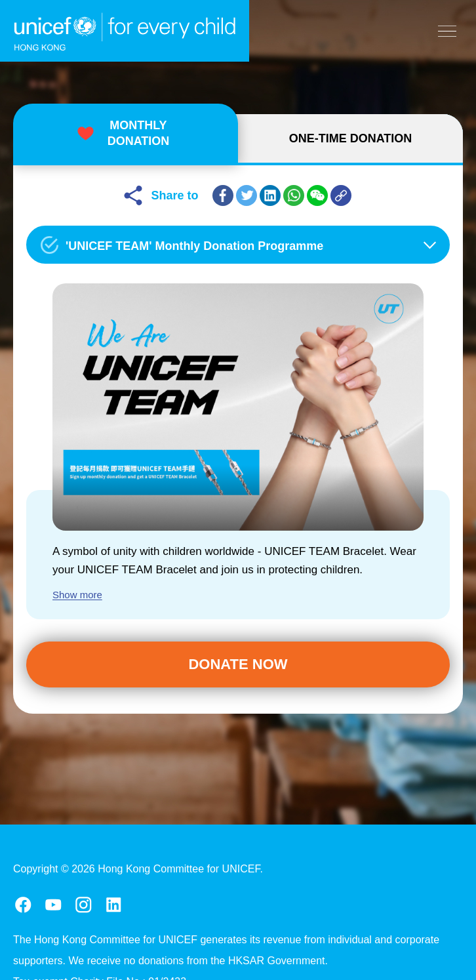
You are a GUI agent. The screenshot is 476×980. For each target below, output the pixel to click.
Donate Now (238, 664)
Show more (77, 595)
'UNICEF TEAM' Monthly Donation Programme (194, 246)
